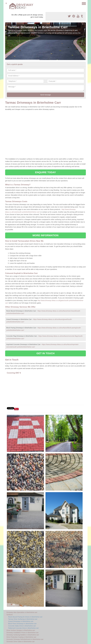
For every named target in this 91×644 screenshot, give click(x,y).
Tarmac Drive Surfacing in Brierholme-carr (23, 619)
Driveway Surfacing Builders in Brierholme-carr (23, 635)
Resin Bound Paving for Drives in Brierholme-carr (25, 617)
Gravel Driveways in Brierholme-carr (21, 621)
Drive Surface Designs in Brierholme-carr (21, 630)
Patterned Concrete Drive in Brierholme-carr (23, 628)
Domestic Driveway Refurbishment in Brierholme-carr (25, 639)
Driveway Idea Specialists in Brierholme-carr (22, 612)
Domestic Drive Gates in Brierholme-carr (21, 642)
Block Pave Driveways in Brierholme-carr (22, 624)
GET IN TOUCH (45, 353)
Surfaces (10, 615)
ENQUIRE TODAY (45, 172)
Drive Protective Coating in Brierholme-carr (21, 637)
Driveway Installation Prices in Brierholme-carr (23, 633)
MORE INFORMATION (45, 235)
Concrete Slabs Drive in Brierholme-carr (22, 626)
